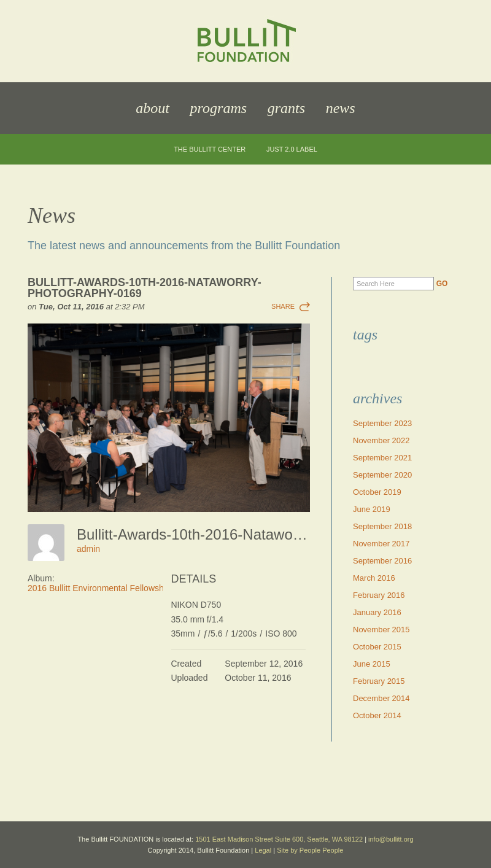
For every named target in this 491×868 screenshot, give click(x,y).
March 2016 (374, 578)
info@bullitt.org (391, 839)
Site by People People (310, 850)
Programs (218, 108)
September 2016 (382, 561)
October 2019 (377, 492)
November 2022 (381, 440)
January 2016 (377, 612)
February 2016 (379, 595)
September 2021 (382, 458)
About (153, 108)
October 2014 (377, 715)
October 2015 (377, 647)
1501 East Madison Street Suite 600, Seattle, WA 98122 (279, 839)
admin (88, 549)
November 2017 (381, 544)
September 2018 (382, 526)
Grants (286, 108)
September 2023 (382, 423)
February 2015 (379, 681)
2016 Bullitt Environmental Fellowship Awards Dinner (128, 588)
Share (283, 306)
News (341, 108)
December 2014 (381, 698)
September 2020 (382, 475)
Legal (263, 850)
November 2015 (381, 630)
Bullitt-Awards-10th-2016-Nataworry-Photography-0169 (145, 288)
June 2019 (372, 509)
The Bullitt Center (210, 149)
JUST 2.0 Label (292, 149)
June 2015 (372, 664)
